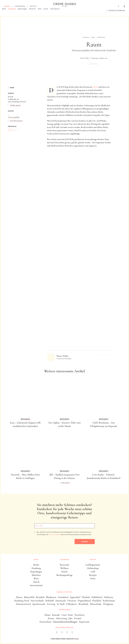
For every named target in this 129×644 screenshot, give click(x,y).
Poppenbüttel (84, 601)
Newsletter (80, 615)
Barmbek (40, 597)
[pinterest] (67, 633)
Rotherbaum (109, 601)
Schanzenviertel (23, 604)
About (47, 615)
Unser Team (67, 615)
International (57, 11)
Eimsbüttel (63, 597)
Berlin (6, 11)
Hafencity (109, 597)
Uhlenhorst (72, 604)
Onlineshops (93, 568)
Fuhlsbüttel (97, 597)
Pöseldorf (97, 601)
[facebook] (57, 633)
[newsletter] (72, 633)
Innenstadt (61, 601)
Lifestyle (33, 6)
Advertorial (94, 64)
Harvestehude (37, 601)
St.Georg (51, 604)
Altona (19, 597)
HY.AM (76, 639)
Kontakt (56, 615)
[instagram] (62, 633)
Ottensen (72, 601)
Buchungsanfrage (64, 575)
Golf (93, 572)
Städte (7, 6)
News (93, 579)
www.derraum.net (16, 121)
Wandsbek (83, 604)
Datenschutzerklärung (55, 535)
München (34, 11)
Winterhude (96, 604)
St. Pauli (61, 604)
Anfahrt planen (15, 105)
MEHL (95, 87)
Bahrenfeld (29, 597)
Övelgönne (108, 604)
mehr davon (66, 483)
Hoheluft (50, 601)
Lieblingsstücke (93, 565)
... (9, 115)
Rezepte (93, 575)
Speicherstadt (39, 604)
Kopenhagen (24, 11)
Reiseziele (64, 565)
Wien (42, 11)
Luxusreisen (20, 6)
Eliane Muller (85, 58)
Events (51, 618)
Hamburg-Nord (22, 601)
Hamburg (14, 11)
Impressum (84, 622)
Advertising (61, 618)
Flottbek (86, 597)
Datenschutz (46, 622)
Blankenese (51, 597)
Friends (78, 618)
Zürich (48, 11)
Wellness (64, 568)
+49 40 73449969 (14, 117)
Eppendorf (75, 597)
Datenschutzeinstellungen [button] (65, 622)
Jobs (70, 618)
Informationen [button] (64, 610)
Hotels (64, 572)
